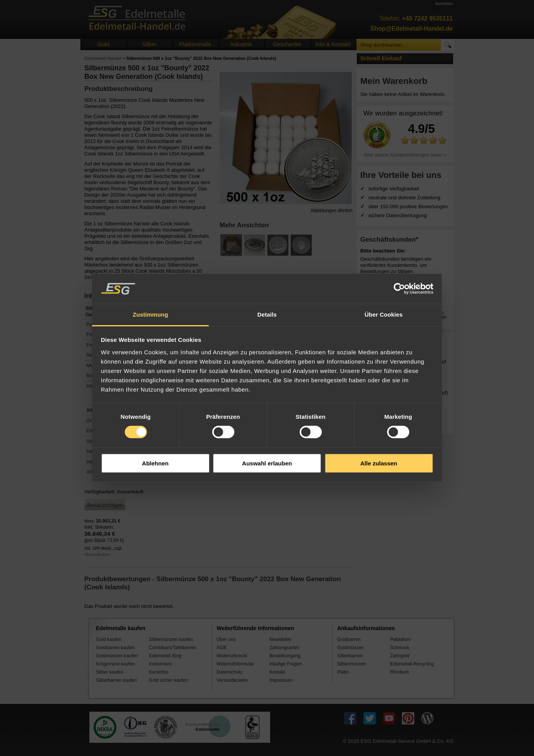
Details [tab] (267, 314)
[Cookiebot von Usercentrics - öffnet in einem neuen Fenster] (399, 289)
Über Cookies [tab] (384, 314)
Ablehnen (155, 463)
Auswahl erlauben (267, 463)
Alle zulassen (379, 463)
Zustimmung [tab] (151, 314)
